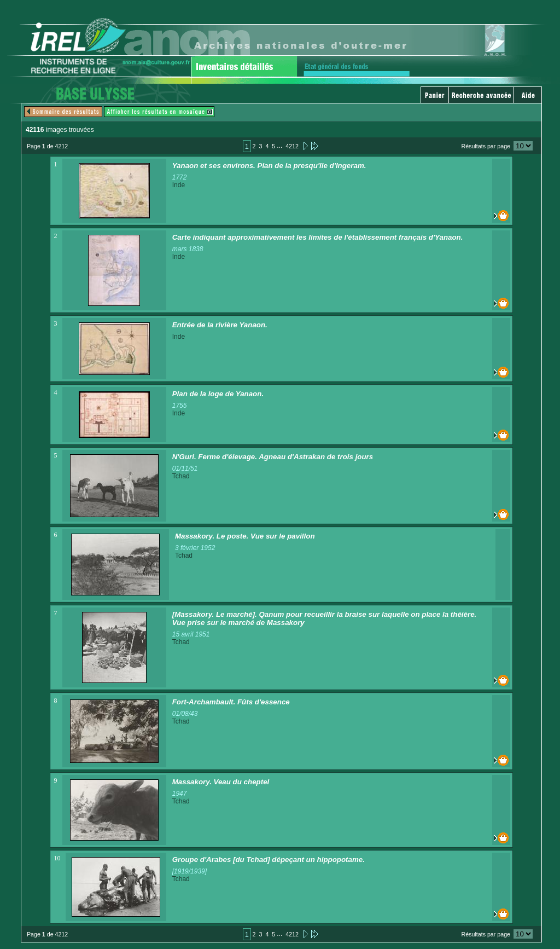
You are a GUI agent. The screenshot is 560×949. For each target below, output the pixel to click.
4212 (292, 146)
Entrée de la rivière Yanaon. (220, 325)
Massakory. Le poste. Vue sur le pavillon (245, 536)
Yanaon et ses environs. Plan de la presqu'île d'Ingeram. (269, 166)
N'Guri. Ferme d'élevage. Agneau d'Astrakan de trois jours (273, 457)
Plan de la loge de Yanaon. (218, 394)
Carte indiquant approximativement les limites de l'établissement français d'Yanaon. (318, 237)
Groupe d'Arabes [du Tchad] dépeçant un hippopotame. (269, 860)
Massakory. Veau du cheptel (221, 782)
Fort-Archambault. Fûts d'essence (231, 702)
